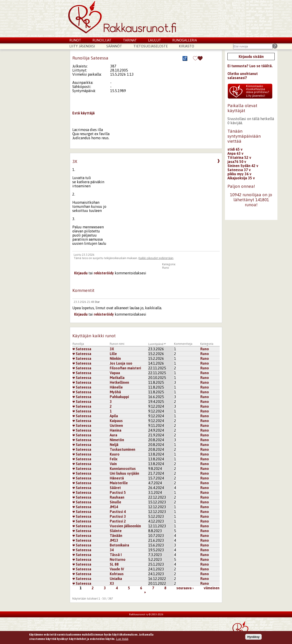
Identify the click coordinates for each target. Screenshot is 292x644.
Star (97, 302)
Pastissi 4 (118, 512)
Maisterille (119, 483)
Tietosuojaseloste (151, 46)
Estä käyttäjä (83, 113)
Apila (114, 416)
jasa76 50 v (237, 162)
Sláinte (116, 531)
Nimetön (117, 440)
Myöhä (115, 392)
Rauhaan (117, 497)
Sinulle (115, 502)
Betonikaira (119, 545)
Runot (75, 40)
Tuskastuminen (123, 449)
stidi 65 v (235, 149)
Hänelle (116, 387)
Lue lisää (122, 640)
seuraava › (185, 588)
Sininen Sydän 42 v (243, 166)
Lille (113, 354)
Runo (166, 268)
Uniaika (116, 579)
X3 (112, 583)
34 (112, 550)
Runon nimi (117, 344)
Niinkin (115, 358)
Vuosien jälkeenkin (125, 526)
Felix (114, 459)
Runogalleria (185, 40)
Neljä (114, 445)
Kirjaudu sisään (251, 57)
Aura (113, 435)
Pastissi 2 (118, 521)
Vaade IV (117, 569)
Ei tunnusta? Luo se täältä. (250, 66)
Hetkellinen (119, 382)
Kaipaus (116, 421)
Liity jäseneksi (82, 46)
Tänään (116, 536)
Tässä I (116, 555)
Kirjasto (186, 46)
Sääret (115, 488)
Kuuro (115, 454)
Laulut (155, 40)
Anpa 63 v (235, 153)
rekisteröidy (104, 273)
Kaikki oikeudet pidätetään (156, 258)
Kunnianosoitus (123, 469)
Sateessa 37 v (239, 170)
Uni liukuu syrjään (124, 473)
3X (112, 349)
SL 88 (114, 564)
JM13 (114, 540)
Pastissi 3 (118, 516)
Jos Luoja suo (121, 363)
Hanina (116, 430)
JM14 (114, 507)
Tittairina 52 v (239, 157)
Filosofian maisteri (125, 368)
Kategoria (207, 344)
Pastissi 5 (118, 492)
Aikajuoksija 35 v (241, 178)
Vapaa (115, 373)
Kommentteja (183, 344)
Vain (113, 464)
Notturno (118, 559)
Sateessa (82, 349)
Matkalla (117, 378)
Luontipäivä (157, 344)
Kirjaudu (81, 273)
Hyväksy (253, 638)
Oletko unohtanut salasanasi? (243, 76)
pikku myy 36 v (239, 174)
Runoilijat (102, 40)
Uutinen (116, 425)
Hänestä (117, 478)
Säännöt (114, 46)
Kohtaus (117, 574)
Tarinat (130, 40)
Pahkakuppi (119, 397)
